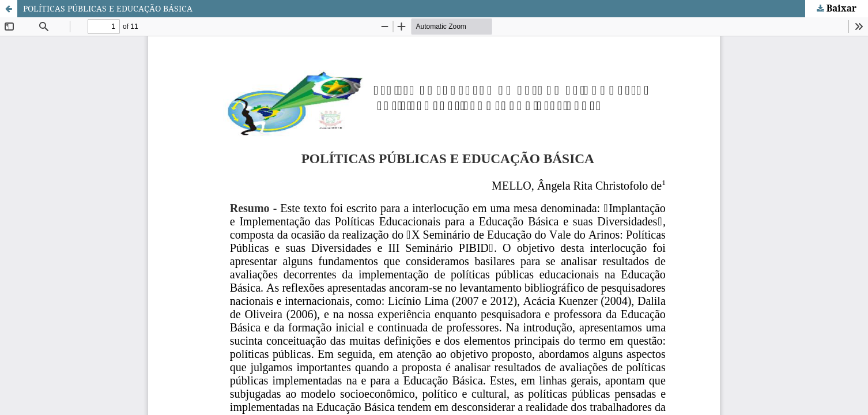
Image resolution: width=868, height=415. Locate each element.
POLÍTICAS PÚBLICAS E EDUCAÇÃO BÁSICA (108, 8)
